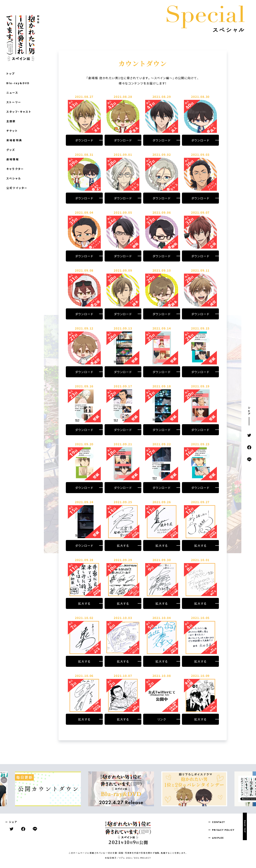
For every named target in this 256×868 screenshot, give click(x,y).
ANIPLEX (218, 838)
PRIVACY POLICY (223, 830)
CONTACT (218, 822)
